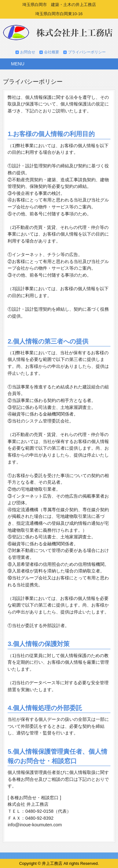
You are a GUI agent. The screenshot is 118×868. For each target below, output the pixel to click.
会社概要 (52, 52)
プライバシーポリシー (87, 52)
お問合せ (28, 52)
